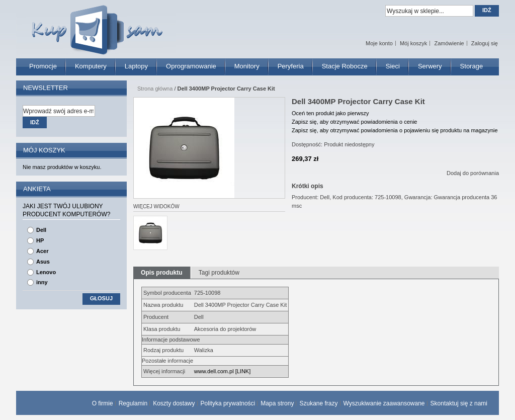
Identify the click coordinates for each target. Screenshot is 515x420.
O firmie (103, 403)
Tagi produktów (219, 273)
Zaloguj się (485, 43)
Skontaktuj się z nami (459, 403)
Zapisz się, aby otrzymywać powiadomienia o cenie (354, 122)
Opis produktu (162, 273)
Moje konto (379, 43)
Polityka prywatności (228, 403)
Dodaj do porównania (473, 173)
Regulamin (133, 403)
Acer (42, 251)
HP (40, 240)
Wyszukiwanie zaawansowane (384, 403)
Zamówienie (449, 43)
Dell (41, 230)
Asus (43, 262)
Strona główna (155, 89)
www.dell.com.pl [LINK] (222, 371)
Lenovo (46, 272)
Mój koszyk (413, 43)
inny (42, 282)
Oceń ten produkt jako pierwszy (330, 113)
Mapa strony (277, 403)
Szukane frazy (318, 403)
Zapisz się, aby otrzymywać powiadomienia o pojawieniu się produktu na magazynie (395, 130)
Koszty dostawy (174, 403)
